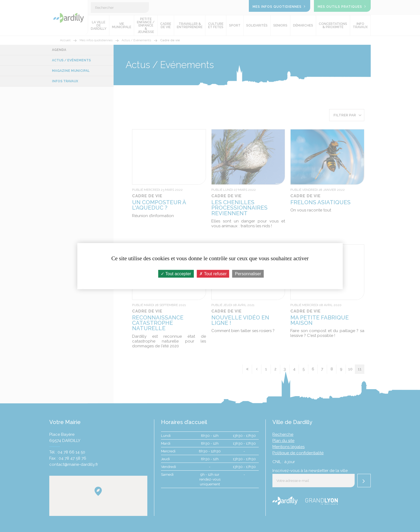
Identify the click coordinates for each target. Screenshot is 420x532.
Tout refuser (213, 274)
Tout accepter (176, 274)
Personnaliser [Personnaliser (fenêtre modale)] (248, 274)
